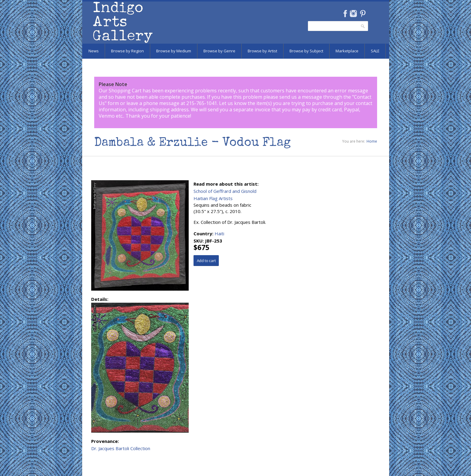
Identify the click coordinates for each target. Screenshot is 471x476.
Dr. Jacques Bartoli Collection (121, 448)
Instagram (353, 14)
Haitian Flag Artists (213, 198)
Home (372, 141)
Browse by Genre (219, 51)
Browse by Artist (262, 51)
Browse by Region (127, 51)
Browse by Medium (174, 51)
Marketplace (347, 51)
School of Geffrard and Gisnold (225, 191)
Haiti (219, 233)
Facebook (345, 14)
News (94, 51)
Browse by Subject (306, 51)
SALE (375, 51)
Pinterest (363, 14)
